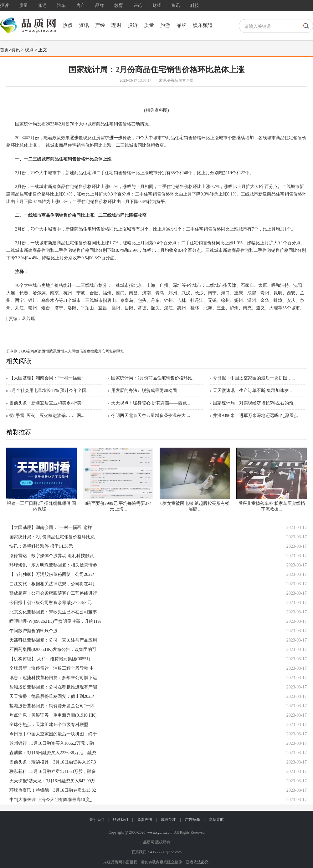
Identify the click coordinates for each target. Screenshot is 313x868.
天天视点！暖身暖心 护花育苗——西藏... (151, 403)
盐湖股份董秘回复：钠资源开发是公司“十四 (52, 706)
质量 (23, 5)
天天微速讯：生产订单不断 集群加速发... (252, 391)
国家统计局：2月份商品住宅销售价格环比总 (52, 537)
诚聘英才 (168, 820)
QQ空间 (28, 351)
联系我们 (121, 820)
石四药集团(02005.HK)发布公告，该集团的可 (53, 650)
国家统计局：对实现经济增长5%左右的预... (255, 403)
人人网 (70, 351)
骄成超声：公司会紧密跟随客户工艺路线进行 (53, 593)
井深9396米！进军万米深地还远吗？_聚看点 (256, 416)
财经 (157, 5)
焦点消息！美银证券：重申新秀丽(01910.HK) (53, 715)
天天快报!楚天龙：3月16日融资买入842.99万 (52, 781)
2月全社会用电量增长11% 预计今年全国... (49, 391)
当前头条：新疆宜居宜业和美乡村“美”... (48, 403)
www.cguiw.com (160, 832)
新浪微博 (42, 351)
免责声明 (145, 820)
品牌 (100, 5)
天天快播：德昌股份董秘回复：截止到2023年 (53, 696)
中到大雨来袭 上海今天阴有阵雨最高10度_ (51, 800)
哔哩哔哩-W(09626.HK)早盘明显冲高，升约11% (55, 621)
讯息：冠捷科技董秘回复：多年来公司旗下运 (53, 678)
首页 (4, 50)
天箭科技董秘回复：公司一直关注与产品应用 (53, 640)
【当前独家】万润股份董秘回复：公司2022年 (53, 574)
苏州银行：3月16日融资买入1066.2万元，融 (52, 743)
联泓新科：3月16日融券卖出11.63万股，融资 (53, 772)
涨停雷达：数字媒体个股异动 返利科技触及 (52, 556)
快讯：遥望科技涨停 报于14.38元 (41, 546)
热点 (68, 25)
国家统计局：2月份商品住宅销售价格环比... (153, 378)
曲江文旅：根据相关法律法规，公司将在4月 (52, 584)
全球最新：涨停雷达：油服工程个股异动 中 (52, 668)
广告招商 (192, 820)
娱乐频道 (203, 25)
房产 (80, 5)
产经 (100, 25)
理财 (116, 25)
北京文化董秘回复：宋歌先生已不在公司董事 (53, 612)
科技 (195, 5)
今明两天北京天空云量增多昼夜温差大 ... (151, 416)
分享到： (14, 351)
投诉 (4, 5)
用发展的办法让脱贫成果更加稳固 (144, 391)
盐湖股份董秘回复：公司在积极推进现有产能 (53, 687)
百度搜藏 (90, 351)
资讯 (176, 5)
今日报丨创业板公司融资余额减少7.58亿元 (51, 603)
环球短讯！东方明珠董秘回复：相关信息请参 (53, 565)
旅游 (43, 5)
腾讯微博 (57, 351)
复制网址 (117, 351)
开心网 (104, 351)
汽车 (61, 5)
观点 (29, 50)
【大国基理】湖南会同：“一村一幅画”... (48, 378)
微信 (79, 351)
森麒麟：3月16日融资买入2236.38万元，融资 (53, 753)
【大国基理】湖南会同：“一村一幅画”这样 (51, 528)
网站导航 (216, 820)
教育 (119, 5)
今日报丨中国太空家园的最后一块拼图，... (254, 378)
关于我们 (97, 820)
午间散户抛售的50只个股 (33, 631)
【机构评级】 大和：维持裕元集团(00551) (50, 659)
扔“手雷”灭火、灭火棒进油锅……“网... (47, 416)
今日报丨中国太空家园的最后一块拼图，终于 (53, 734)
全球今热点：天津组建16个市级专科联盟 (49, 725)
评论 (138, 5)
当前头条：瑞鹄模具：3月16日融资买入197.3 (53, 762)
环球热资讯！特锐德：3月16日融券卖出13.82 (53, 790)
